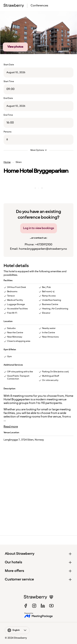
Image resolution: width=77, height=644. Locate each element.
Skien (19, 162)
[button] (39, 554)
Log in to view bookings (39, 228)
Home (7, 162)
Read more (11, 427)
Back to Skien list (17, 17)
